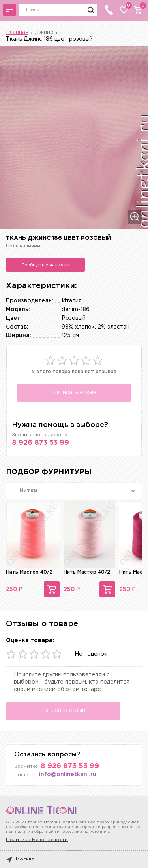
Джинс (44, 32)
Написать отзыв (74, 393)
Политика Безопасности (37, 840)
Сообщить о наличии (46, 265)
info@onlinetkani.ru (68, 775)
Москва (20, 859)
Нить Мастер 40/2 (29, 572)
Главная (17, 32)
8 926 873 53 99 (40, 443)
